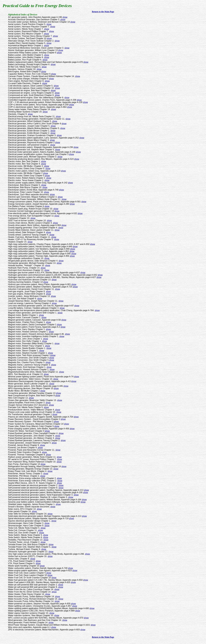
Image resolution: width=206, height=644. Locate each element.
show (65, 17)
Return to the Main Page (103, 12)
